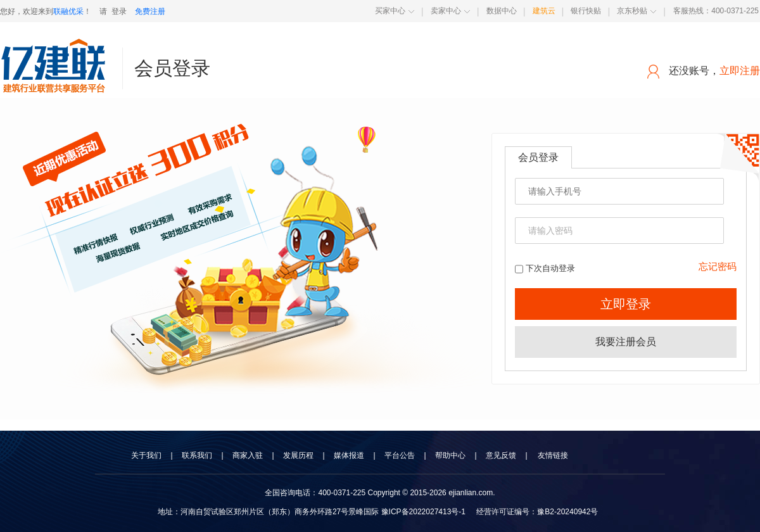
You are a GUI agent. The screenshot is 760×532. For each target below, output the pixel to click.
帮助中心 (450, 455)
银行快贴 (586, 11)
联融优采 (68, 11)
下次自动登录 (545, 268)
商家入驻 (248, 455)
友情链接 (553, 455)
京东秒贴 (632, 11)
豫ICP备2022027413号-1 (423, 512)
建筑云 (544, 11)
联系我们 (197, 455)
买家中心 (390, 11)
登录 (119, 11)
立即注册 (740, 71)
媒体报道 (349, 455)
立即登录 (626, 304)
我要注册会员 (626, 342)
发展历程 (298, 455)
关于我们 (146, 455)
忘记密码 (718, 266)
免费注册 (150, 11)
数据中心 (502, 11)
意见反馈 (501, 455)
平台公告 (400, 455)
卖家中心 (446, 11)
